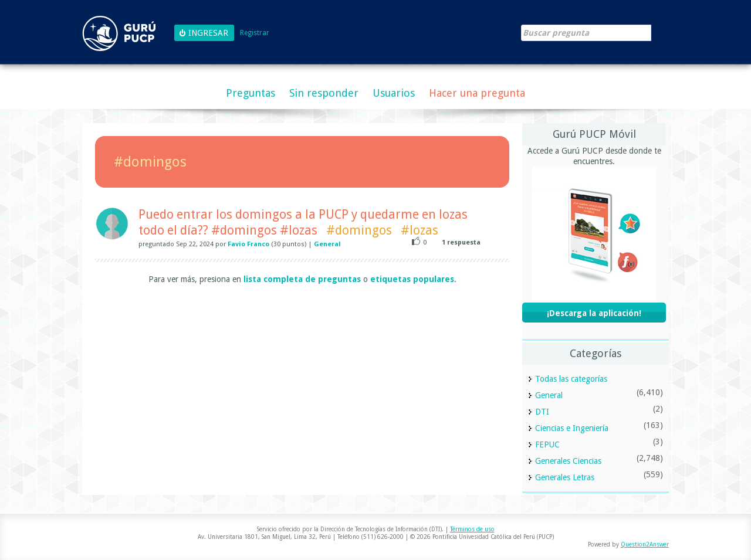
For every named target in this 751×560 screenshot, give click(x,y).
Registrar (255, 33)
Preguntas (251, 93)
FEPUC (547, 444)
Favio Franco (248, 244)
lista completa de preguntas (302, 279)
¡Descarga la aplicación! (594, 313)
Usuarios (394, 93)
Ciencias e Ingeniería (572, 428)
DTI (542, 412)
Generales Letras (565, 477)
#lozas (420, 230)
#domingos (359, 230)
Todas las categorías (571, 379)
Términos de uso (472, 529)
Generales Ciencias (568, 461)
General (327, 244)
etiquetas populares (412, 279)
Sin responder (324, 93)
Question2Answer (645, 544)
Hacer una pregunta (477, 93)
